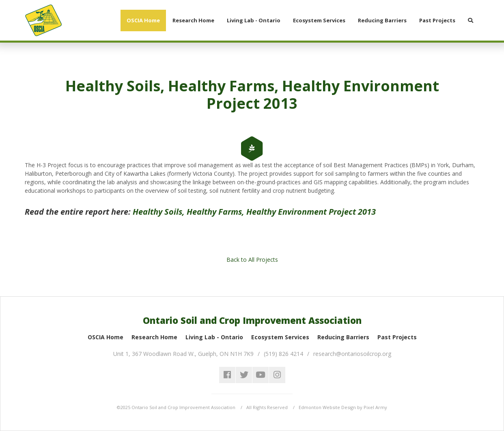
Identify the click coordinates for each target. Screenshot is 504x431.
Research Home (154, 337)
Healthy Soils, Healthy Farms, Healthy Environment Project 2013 (254, 212)
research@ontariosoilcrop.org (352, 354)
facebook (227, 375)
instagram (277, 375)
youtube (261, 375)
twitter (244, 375)
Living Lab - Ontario (214, 337)
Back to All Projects (252, 260)
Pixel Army (375, 407)
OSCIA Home (106, 337)
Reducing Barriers (343, 337)
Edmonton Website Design (327, 407)
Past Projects (397, 337)
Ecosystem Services (280, 337)
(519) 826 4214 (283, 354)
